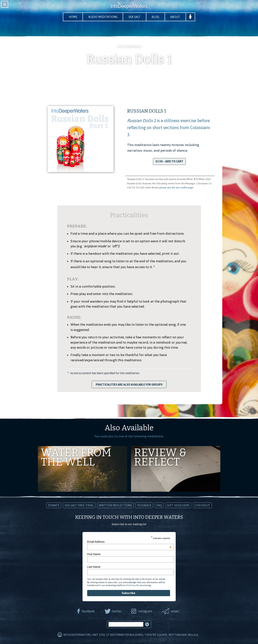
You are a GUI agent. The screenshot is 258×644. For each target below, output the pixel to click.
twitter (116, 611)
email (176, 611)
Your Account (193, 17)
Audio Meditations (102, 17)
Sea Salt (135, 17)
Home (71, 17)
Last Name (94, 567)
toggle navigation (5, 4)
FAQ (159, 505)
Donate (54, 505)
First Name (94, 554)
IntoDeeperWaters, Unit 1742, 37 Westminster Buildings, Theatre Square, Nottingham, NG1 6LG (131, 635)
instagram (146, 611)
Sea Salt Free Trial (79, 505)
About (178, 17)
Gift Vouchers (178, 505)
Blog (157, 17)
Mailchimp (131, 585)
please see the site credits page (176, 188)
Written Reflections (115, 505)
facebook (87, 611)
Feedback (144, 505)
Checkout (202, 505)
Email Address (129, 542)
